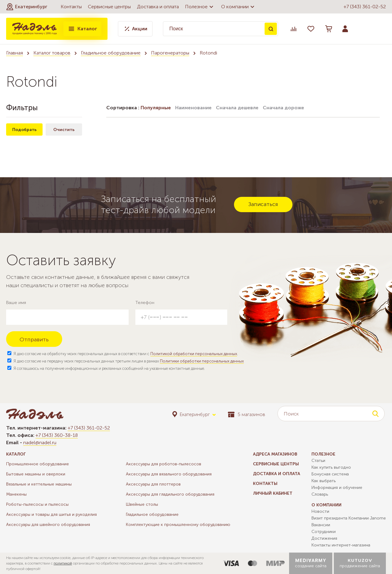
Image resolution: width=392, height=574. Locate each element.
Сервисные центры (109, 7)
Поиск (271, 29)
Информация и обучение (337, 488)
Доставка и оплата (158, 7)
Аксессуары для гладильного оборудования (170, 494)
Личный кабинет (273, 493)
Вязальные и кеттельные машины (39, 484)
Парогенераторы (170, 53)
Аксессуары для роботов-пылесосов (164, 464)
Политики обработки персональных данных (202, 361)
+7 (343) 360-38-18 (57, 435)
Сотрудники (324, 532)
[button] (27, 7)
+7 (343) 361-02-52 (365, 7)
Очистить (64, 130)
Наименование (193, 108)
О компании (239, 7)
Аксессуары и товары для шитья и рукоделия (51, 514)
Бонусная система (330, 474)
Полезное (200, 7)
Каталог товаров (52, 53)
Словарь (320, 494)
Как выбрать (324, 481)
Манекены (16, 494)
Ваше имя (16, 303)
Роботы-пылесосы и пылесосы (37, 504)
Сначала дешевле (237, 108)
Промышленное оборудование (38, 464)
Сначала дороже (283, 108)
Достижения (324, 538)
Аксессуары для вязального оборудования (169, 474)
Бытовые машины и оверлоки (36, 474)
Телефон (145, 303)
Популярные (156, 108)
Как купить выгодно (331, 467)
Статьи (318, 461)
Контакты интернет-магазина (341, 545)
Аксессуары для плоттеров (153, 484)
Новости (320, 511)
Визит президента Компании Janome (349, 518)
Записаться (263, 204)
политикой (63, 563)
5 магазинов (247, 414)
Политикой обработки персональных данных (194, 354)
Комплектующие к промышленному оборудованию (178, 525)
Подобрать (24, 130)
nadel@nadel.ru (40, 443)
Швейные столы (142, 504)
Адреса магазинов (275, 454)
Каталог (82, 29)
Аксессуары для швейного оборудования (48, 525)
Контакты (71, 7)
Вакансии (321, 525)
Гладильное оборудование (111, 53)
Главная (15, 53)
